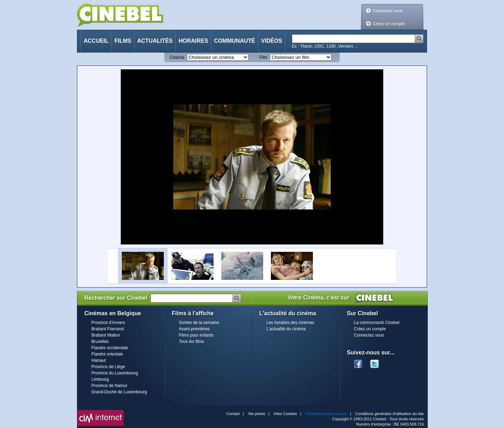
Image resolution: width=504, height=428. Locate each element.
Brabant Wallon (106, 335)
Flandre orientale (107, 354)
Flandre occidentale (110, 348)
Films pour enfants (196, 335)
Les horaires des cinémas (290, 323)
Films (123, 41)
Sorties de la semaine (199, 323)
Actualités (155, 41)
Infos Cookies (285, 414)
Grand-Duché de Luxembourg (119, 392)
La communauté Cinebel (377, 323)
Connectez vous (388, 11)
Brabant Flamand (107, 329)
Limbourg (100, 379)
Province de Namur (109, 386)
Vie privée (257, 414)
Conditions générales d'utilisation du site (390, 414)
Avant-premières (194, 329)
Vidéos (272, 41)
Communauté (235, 41)
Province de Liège (108, 367)
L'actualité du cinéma (286, 329)
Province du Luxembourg (115, 373)
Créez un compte (389, 24)
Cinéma (177, 57)
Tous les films (191, 341)
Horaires (193, 41)
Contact (233, 414)
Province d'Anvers (108, 323)
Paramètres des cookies (326, 414)
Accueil (96, 41)
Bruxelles (100, 341)
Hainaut (99, 360)
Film (263, 57)
